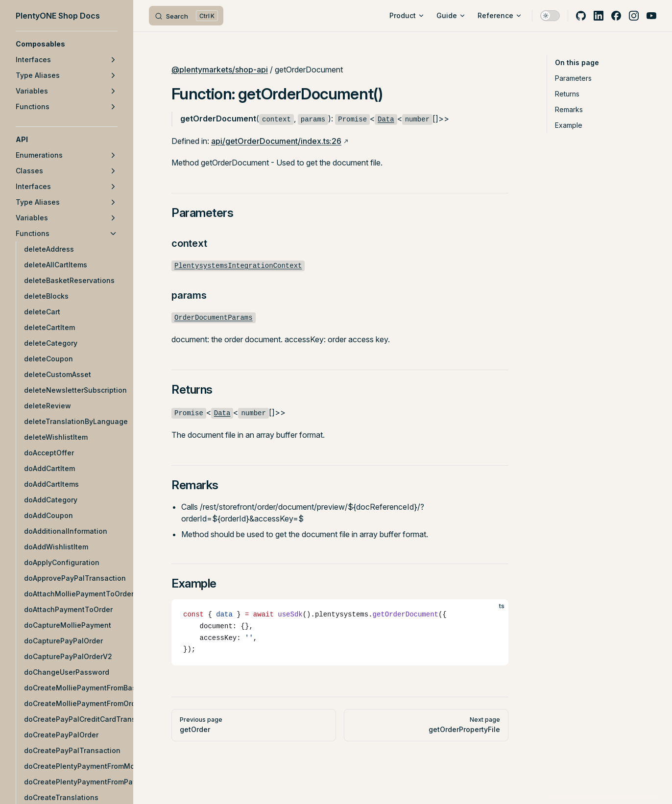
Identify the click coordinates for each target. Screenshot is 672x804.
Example (569, 125)
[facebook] (616, 16)
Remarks (569, 109)
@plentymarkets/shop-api (220, 70)
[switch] (550, 16)
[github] (581, 16)
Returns (567, 94)
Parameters (573, 78)
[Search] (186, 16)
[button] (67, 44)
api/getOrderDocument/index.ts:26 (276, 141)
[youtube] (651, 16)
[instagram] (634, 16)
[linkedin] (599, 16)
